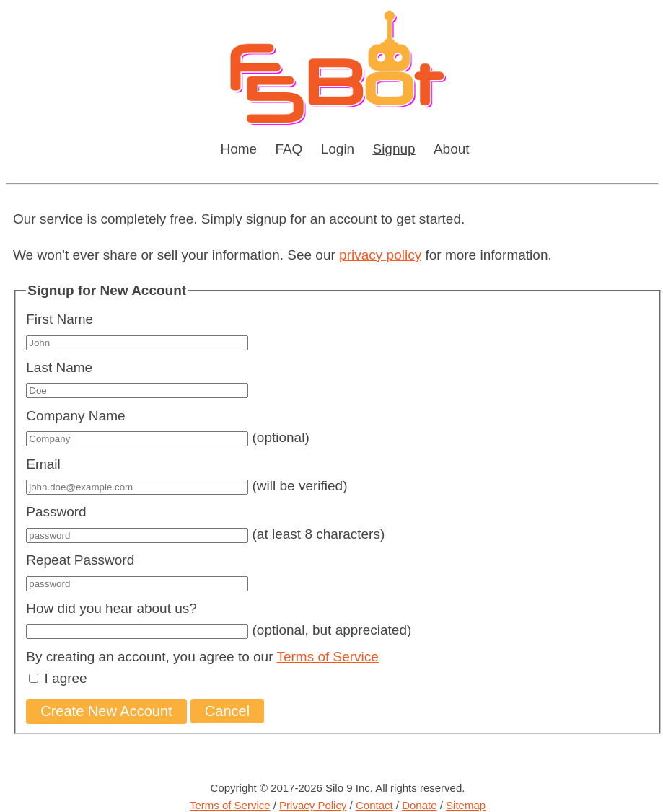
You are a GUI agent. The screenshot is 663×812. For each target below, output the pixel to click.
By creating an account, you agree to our (202, 657)
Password (56, 512)
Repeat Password (80, 560)
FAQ (289, 149)
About (452, 149)
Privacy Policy (313, 805)
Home (238, 149)
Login (338, 149)
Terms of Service (327, 657)
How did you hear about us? (111, 608)
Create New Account (106, 711)
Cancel (227, 711)
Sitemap (466, 805)
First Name (60, 319)
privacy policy (380, 255)
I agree (66, 678)
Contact (374, 805)
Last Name (59, 367)
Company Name (75, 416)
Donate (419, 805)
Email (43, 464)
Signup (394, 149)
